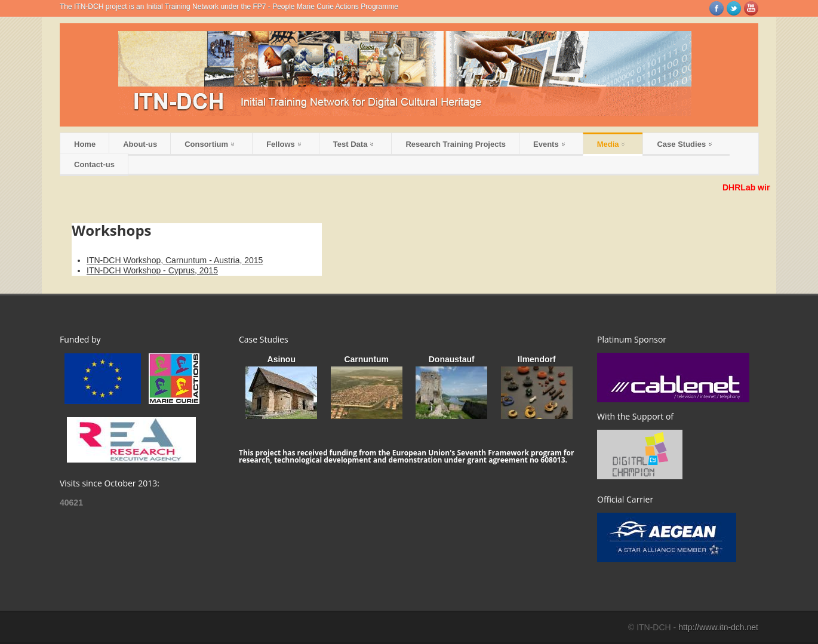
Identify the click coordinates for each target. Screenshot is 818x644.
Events (549, 144)
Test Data (353, 144)
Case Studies (684, 144)
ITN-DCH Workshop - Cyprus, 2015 (152, 270)
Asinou (282, 359)
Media (611, 144)
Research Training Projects (456, 144)
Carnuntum (366, 359)
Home (85, 144)
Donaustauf (452, 359)
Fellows (284, 144)
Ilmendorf (537, 359)
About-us (140, 144)
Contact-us (94, 164)
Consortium (209, 144)
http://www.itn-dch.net (718, 627)
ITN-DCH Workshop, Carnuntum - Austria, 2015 (175, 260)
